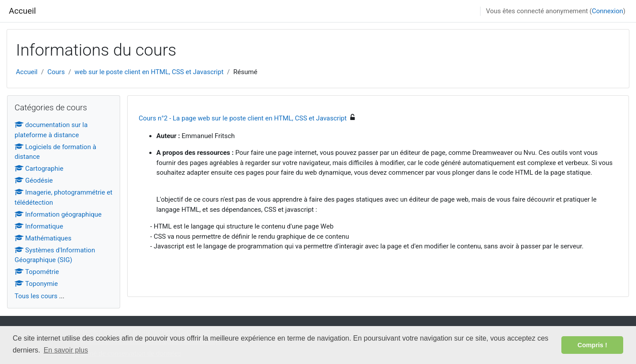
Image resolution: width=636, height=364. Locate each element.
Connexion (608, 11)
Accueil (22, 11)
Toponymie (36, 284)
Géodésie (34, 180)
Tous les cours (36, 296)
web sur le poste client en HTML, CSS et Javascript (149, 72)
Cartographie (39, 169)
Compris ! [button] (592, 345)
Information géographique (58, 214)
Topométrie (37, 272)
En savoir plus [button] (66, 350)
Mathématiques (43, 238)
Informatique (39, 226)
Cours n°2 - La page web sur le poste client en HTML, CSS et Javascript (243, 118)
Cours (56, 72)
